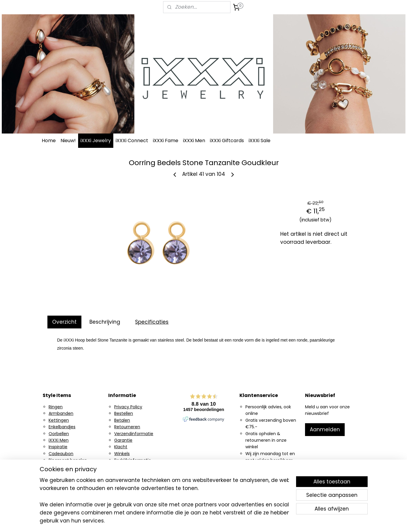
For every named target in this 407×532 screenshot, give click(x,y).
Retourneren (127, 427)
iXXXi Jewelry (96, 141)
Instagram (59, 474)
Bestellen (124, 413)
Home (49, 141)
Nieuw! (68, 141)
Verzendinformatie (134, 434)
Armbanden (61, 413)
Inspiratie (58, 447)
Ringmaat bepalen (68, 460)
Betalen (122, 420)
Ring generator (64, 467)
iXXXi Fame (166, 141)
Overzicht (64, 322)
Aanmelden (325, 429)
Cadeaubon (61, 454)
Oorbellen (59, 434)
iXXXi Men (194, 141)
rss (239, 521)
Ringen (56, 407)
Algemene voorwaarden (139, 467)
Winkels (122, 454)
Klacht (121, 447)
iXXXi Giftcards (227, 141)
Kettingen (59, 420)
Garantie (123, 440)
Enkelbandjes (62, 427)
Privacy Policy (128, 407)
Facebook (59, 480)
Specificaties (152, 322)
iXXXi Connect (132, 141)
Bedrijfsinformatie (133, 460)
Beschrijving (105, 322)
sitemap (227, 521)
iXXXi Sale (260, 141)
